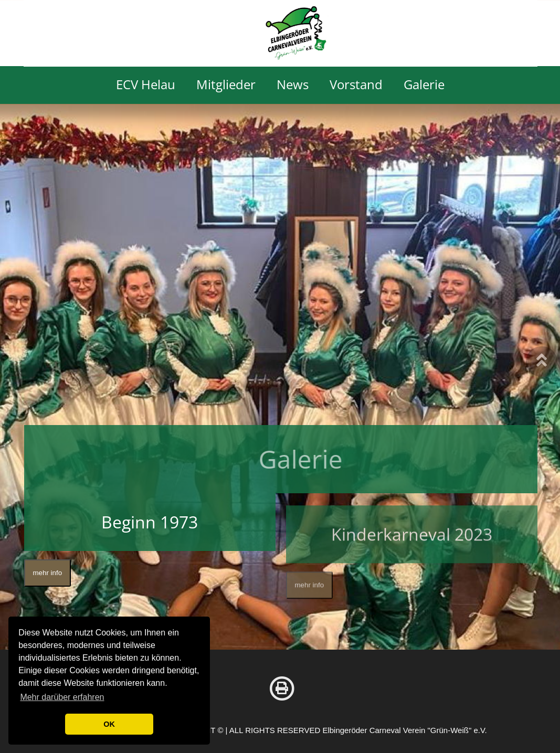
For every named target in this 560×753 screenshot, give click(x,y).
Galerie (424, 84)
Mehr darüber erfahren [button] (62, 697)
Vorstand (356, 84)
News (293, 84)
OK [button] (109, 724)
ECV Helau (146, 84)
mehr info (48, 574)
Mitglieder (226, 84)
